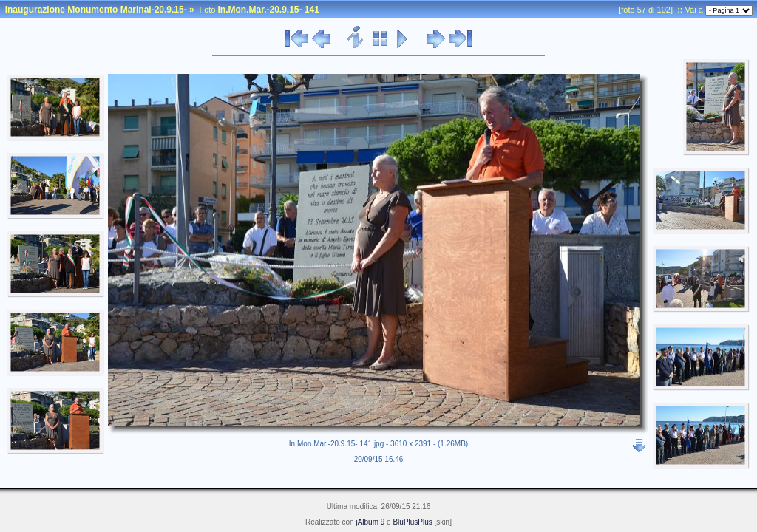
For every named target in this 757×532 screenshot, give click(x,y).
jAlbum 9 (370, 522)
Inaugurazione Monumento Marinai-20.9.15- (96, 10)
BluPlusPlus (412, 522)
